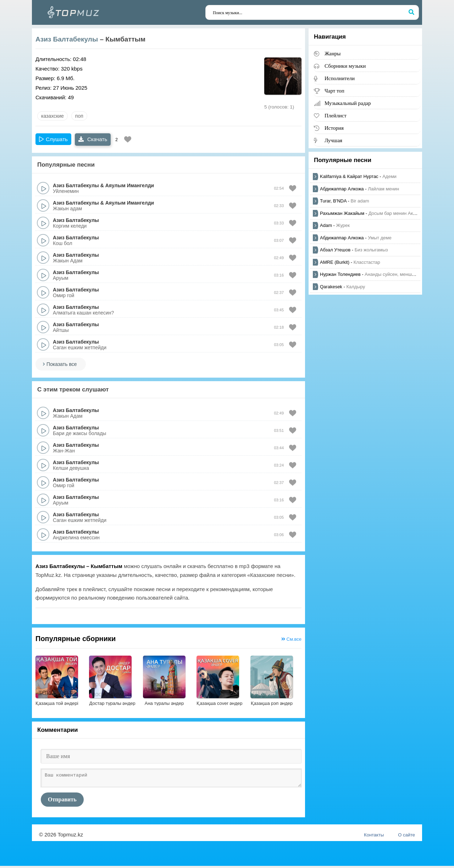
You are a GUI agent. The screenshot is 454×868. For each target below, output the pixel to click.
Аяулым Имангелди (130, 185)
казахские (52, 116)
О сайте (406, 837)
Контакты (374, 837)
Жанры (333, 53)
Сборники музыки (345, 66)
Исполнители (340, 78)
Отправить (62, 802)
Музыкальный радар (348, 103)
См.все (291, 639)
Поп (79, 116)
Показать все (62, 364)
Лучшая (333, 140)
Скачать (93, 139)
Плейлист (336, 115)
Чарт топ (334, 91)
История (334, 128)
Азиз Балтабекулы (67, 39)
